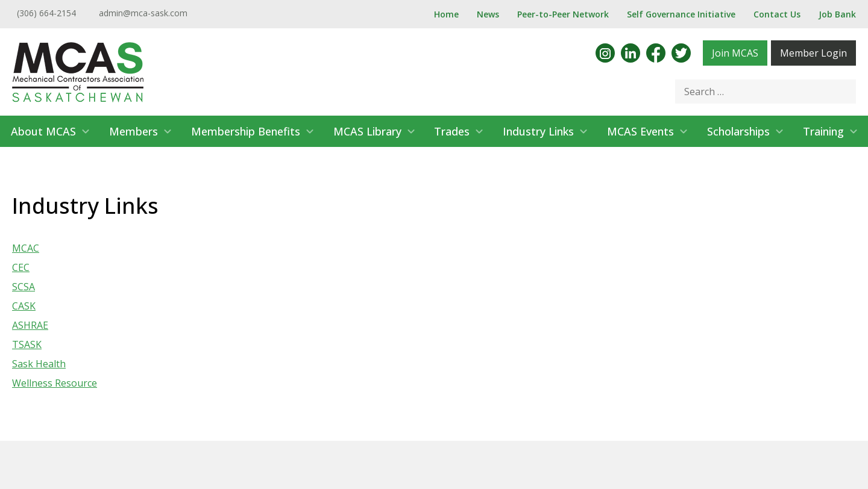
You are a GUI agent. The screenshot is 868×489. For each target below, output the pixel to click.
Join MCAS (735, 53)
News (488, 14)
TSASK (27, 344)
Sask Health (39, 364)
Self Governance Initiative (681, 14)
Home (446, 14)
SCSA (24, 287)
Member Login (813, 53)
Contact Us (777, 14)
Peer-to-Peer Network (563, 14)
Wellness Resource (55, 383)
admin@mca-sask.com (143, 13)
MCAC (26, 248)
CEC (21, 267)
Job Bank (837, 14)
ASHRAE (30, 325)
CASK (24, 306)
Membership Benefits (246, 131)
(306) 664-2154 (46, 13)
